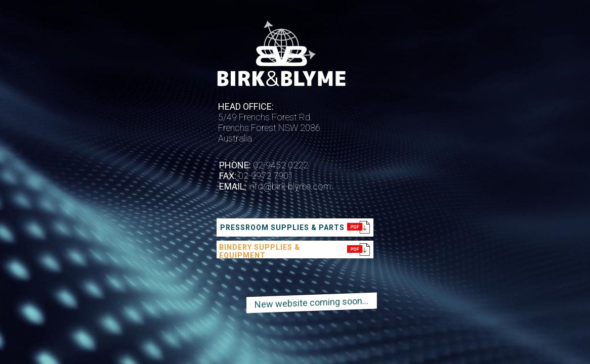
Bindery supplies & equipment (260, 251)
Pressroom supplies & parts (282, 227)
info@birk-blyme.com (289, 186)
